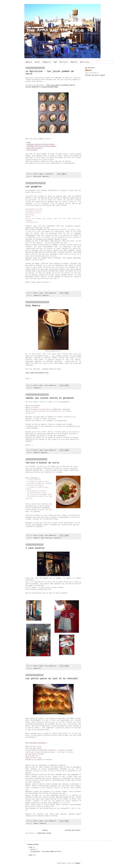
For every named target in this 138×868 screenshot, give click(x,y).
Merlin (90, 70)
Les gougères (34, 187)
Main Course (64, 62)
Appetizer (29, 62)
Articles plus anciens (73, 830)
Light (55, 62)
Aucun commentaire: (51, 293)
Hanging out (47, 62)
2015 (31, 847)
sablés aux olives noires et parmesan (50, 398)
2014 (31, 855)
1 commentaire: (50, 174)
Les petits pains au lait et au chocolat (52, 679)
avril (33, 849)
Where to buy (85, 62)
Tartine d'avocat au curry (42, 463)
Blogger (78, 863)
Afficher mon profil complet (95, 75)
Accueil (45, 830)
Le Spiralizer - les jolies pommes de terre (46, 852)
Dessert (37, 62)
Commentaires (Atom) (44, 833)
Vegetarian (74, 62)
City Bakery (33, 306)
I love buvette (35, 548)
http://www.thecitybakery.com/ (38, 373)
